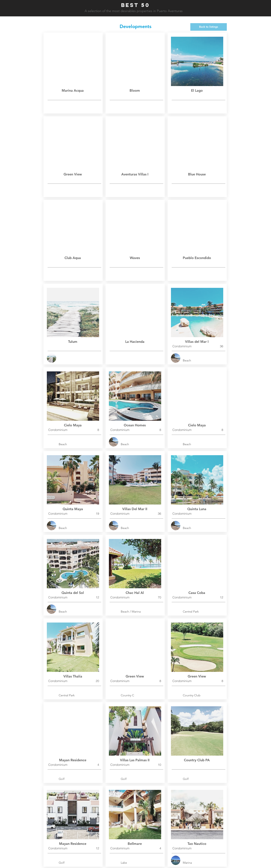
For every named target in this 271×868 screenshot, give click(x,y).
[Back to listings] (209, 27)
